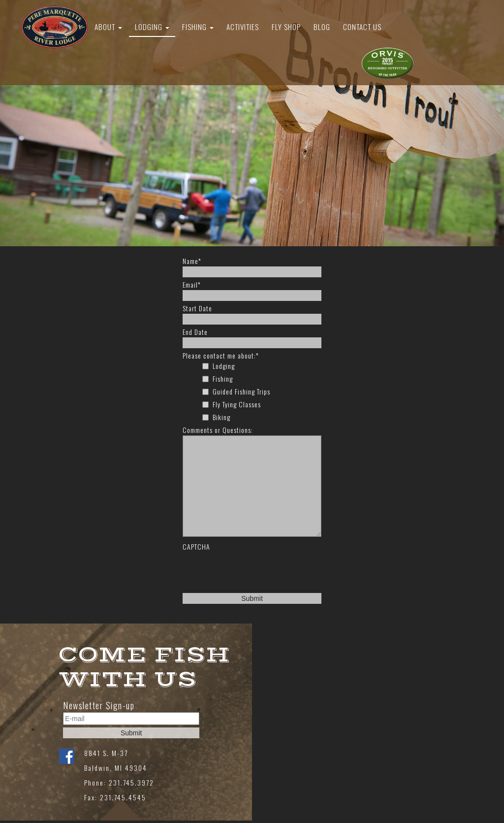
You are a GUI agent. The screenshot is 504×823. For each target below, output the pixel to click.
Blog (322, 27)
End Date (195, 332)
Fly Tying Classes (237, 404)
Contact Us (362, 27)
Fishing (198, 27)
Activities (243, 27)
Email (192, 285)
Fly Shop (286, 27)
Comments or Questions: (218, 430)
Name (192, 261)
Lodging (152, 27)
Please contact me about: (221, 356)
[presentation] (257, 571)
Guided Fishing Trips (241, 392)
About (108, 27)
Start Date (197, 308)
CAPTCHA (196, 547)
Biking (221, 417)
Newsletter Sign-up (99, 706)
